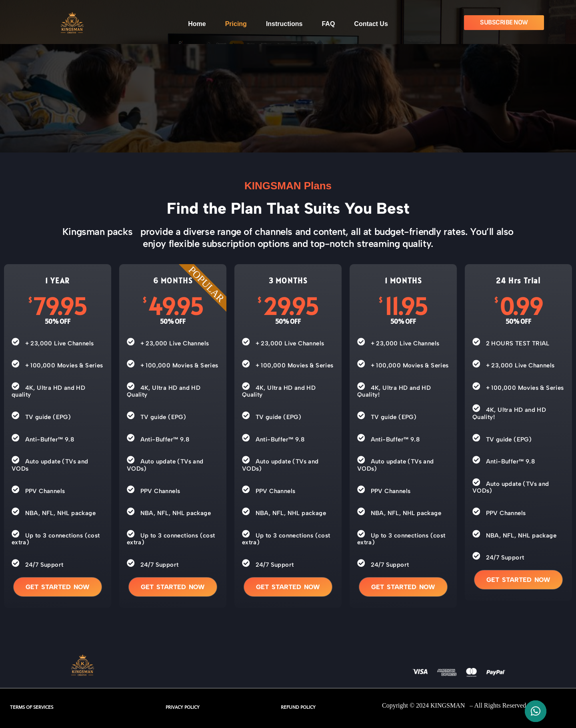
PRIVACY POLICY (183, 707)
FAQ (328, 24)
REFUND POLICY (298, 707)
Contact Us (371, 24)
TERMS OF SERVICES (32, 707)
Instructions (284, 24)
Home (197, 24)
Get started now (58, 587)
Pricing (236, 24)
